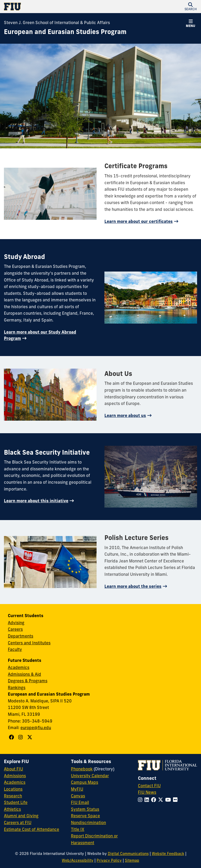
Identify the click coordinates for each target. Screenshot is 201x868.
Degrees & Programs (28, 681)
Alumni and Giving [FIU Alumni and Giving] (21, 816)
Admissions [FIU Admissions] (15, 776)
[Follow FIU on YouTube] (169, 800)
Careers (15, 629)
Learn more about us (125, 415)
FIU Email (80, 802)
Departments (21, 636)
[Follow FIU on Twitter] (162, 800)
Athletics (12, 809)
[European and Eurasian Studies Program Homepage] (65, 32)
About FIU (13, 769)
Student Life (16, 802)
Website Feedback (168, 854)
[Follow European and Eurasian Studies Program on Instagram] (21, 737)
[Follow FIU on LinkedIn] (148, 800)
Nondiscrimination (88, 822)
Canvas (78, 796)
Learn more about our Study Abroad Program (40, 335)
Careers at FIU (18, 822)
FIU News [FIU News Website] (147, 792)
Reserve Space (85, 816)
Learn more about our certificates (139, 221)
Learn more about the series (133, 586)
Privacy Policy (109, 860)
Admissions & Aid (24, 674)
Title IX (78, 829)
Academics (19, 667)
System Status (85, 809)
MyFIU (77, 789)
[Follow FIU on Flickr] (176, 800)
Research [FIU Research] (13, 796)
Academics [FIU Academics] (15, 782)
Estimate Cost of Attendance (32, 829)
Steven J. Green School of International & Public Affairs (57, 22)
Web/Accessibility (78, 860)
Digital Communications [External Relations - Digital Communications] (128, 854)
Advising (16, 623)
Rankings (17, 687)
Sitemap (132, 860)
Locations (13, 789)
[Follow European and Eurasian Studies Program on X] (30, 737)
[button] (191, 7)
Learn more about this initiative (36, 501)
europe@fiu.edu (36, 728)
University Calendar (90, 776)
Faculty (15, 649)
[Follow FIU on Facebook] (155, 800)
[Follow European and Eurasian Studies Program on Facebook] (12, 737)
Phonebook (82, 769)
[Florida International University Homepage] (52, 7)
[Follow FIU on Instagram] (141, 800)
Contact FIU (149, 786)
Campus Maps (85, 782)
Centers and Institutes (29, 643)
